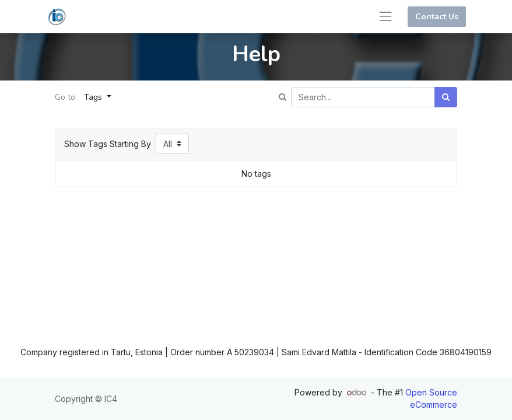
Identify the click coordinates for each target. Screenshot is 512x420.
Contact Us (437, 17)
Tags (94, 97)
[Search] (446, 97)
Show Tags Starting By (108, 144)
